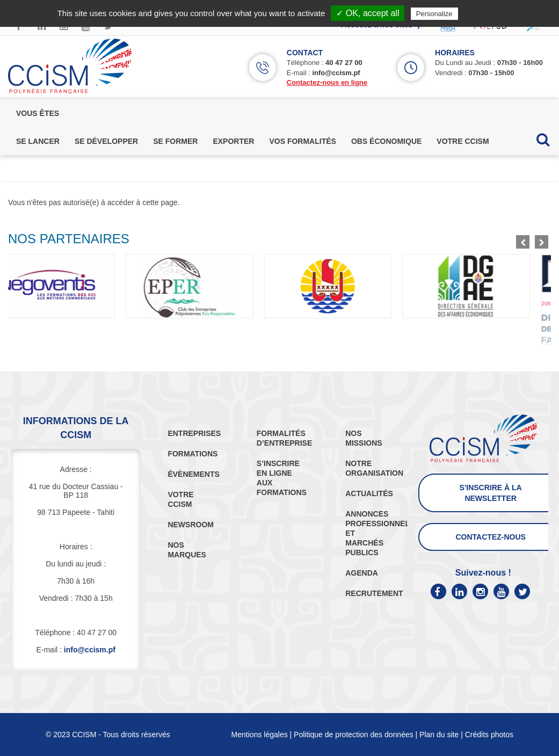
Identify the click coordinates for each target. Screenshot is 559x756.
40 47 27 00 (344, 63)
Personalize (434, 14)
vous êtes (38, 113)
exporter (233, 141)
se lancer (38, 141)
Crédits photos (489, 735)
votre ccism (463, 141)
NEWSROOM (191, 525)
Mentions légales (260, 735)
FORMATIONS (193, 454)
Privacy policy (487, 13)
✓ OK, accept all (368, 13)
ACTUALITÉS (369, 493)
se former (175, 141)
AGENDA (362, 573)
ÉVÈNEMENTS (193, 474)
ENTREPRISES (194, 433)
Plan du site (439, 735)
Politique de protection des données (354, 735)
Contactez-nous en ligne (327, 82)
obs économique (386, 141)
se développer (106, 141)
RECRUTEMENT (374, 593)
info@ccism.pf (336, 73)
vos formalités (302, 141)
